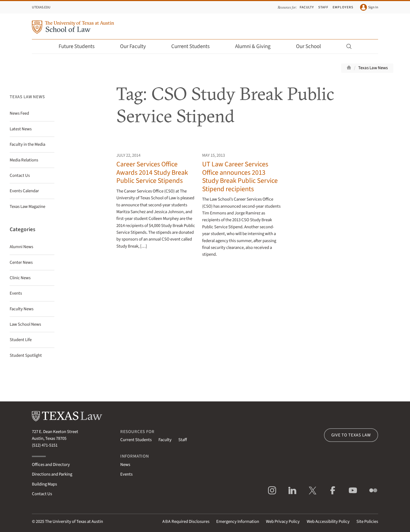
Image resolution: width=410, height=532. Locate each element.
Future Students (80, 46)
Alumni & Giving (256, 46)
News (125, 465)
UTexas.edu (41, 7)
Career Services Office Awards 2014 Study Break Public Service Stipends (152, 172)
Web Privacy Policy (283, 522)
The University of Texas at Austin (74, 522)
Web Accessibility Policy (328, 522)
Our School (312, 46)
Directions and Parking (52, 474)
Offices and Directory (51, 465)
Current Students (194, 46)
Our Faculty (136, 46)
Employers (343, 7)
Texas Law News (373, 68)
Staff (323, 7)
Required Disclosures (186, 522)
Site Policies (367, 522)
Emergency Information (238, 522)
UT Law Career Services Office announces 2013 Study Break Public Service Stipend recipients (240, 176)
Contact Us (42, 494)
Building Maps (44, 484)
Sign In (369, 7)
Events (126, 474)
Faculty (307, 7)
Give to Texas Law (351, 435)
